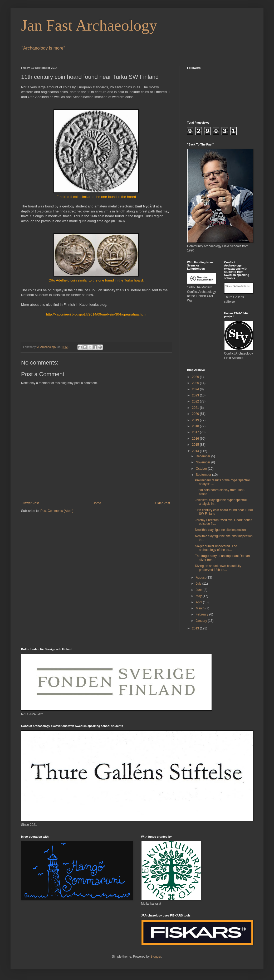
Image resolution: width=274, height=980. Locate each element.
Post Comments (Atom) (57, 511)
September (204, 475)
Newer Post (31, 503)
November (204, 462)
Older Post (162, 503)
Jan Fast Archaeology (89, 25)
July (199, 584)
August (201, 578)
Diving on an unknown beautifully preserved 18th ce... (218, 568)
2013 (196, 628)
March (201, 608)
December (204, 456)
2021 (196, 408)
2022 (196, 401)
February (202, 614)
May (199, 596)
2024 (196, 389)
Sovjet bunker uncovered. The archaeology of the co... (216, 548)
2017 (196, 432)
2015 (196, 445)
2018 (196, 426)
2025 (196, 383)
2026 (196, 377)
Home (97, 503)
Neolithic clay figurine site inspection (220, 530)
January (202, 621)
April (199, 602)
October (202, 469)
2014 (196, 451)
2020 (196, 414)
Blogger (156, 957)
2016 (196, 439)
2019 (196, 420)
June (200, 590)
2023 (196, 395)
